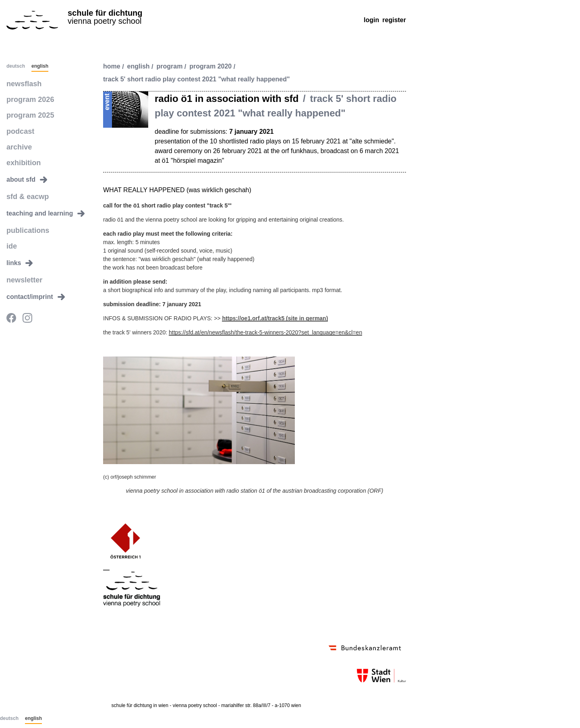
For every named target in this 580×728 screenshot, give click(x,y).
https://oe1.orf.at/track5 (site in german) (275, 318)
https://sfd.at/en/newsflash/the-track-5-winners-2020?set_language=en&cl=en (265, 332)
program (170, 67)
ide (11, 238)
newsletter (22, 271)
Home (112, 67)
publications (25, 223)
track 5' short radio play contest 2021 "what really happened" (197, 80)
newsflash (22, 83)
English (40, 66)
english (139, 67)
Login (371, 20)
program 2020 (210, 67)
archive (18, 142)
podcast (19, 128)
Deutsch (16, 66)
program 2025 (28, 113)
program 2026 (28, 98)
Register (394, 20)
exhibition (22, 157)
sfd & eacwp (25, 190)
